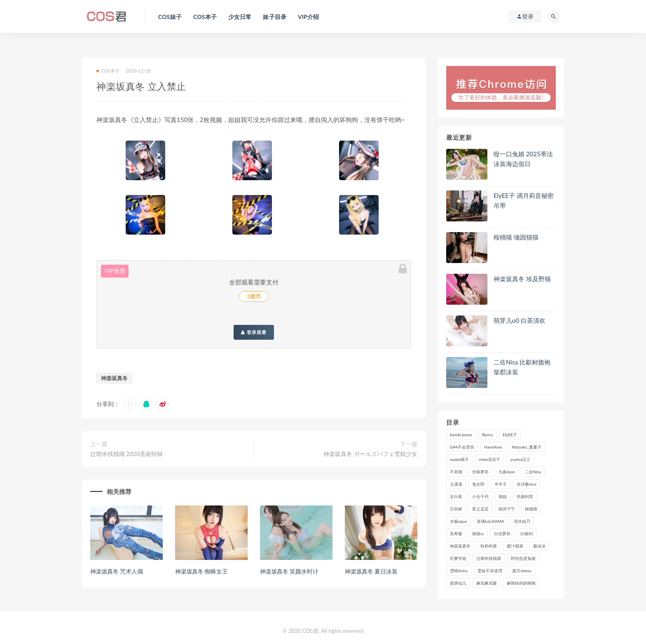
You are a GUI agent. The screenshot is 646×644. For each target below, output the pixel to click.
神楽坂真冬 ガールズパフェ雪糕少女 (370, 454)
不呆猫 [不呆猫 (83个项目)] (456, 472)
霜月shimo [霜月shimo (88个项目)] (522, 571)
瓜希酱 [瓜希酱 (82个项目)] (456, 534)
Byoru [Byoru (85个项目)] (487, 435)
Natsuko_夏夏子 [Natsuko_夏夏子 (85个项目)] (527, 447)
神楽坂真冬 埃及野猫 (522, 279)
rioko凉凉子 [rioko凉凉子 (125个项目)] (489, 459)
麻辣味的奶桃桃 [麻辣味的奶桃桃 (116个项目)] (521, 583)
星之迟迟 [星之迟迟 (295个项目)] (480, 509)
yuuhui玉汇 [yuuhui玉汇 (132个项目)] (520, 459)
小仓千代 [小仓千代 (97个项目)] (480, 496)
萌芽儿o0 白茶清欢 (520, 320)
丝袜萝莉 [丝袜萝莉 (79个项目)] (480, 472)
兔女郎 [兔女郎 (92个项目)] (478, 484)
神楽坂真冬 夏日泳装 (371, 571)
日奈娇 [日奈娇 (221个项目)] (456, 509)
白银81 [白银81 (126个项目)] (527, 534)
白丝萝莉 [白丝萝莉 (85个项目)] (502, 534)
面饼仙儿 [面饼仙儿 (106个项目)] (458, 583)
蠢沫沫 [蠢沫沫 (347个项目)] (539, 546)
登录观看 (254, 332)
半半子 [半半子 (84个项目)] (501, 484)
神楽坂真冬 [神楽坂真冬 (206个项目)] (460, 546)
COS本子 (108, 71)
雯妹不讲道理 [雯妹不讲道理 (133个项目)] (490, 571)
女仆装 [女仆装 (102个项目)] (456, 496)
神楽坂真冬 (114, 378)
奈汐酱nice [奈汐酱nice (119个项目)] (527, 484)
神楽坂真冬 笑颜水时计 (289, 571)
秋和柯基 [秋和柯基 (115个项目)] (489, 546)
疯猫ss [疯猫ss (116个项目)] (478, 534)
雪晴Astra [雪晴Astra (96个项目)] (459, 571)
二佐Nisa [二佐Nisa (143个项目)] (533, 472)
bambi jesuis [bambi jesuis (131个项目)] (461, 435)
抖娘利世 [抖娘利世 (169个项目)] (525, 496)
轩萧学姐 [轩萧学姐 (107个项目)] (458, 558)
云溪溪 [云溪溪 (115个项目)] (456, 484)
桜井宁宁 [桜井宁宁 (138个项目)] (507, 509)
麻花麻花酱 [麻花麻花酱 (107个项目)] (487, 583)
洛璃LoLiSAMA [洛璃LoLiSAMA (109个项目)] (490, 521)
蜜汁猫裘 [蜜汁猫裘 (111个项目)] (515, 546)
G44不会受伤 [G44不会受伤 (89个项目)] (462, 447)
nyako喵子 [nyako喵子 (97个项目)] (459, 459)
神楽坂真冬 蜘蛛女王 (201, 571)
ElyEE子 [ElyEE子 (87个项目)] (510, 435)
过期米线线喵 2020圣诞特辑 (126, 454)
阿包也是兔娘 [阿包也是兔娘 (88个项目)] (523, 558)
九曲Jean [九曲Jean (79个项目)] (507, 472)
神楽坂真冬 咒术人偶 (117, 571)
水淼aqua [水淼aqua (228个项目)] (458, 521)
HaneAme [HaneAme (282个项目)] (493, 447)
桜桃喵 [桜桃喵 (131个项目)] (531, 509)
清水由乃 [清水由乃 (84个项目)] (522, 521)
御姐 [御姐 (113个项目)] (503, 496)
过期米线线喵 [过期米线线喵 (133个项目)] (489, 558)
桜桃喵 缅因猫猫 (516, 237)
